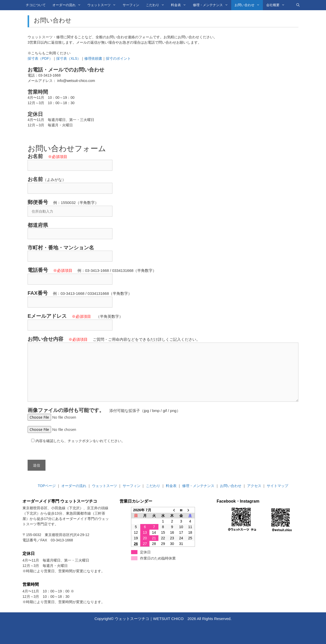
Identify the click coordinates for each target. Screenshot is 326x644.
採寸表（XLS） (68, 58)
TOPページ (47, 486)
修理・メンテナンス (212, 5)
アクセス (254, 486)
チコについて (36, 5)
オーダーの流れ (68, 5)
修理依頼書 (93, 58)
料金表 (180, 5)
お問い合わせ (249, 5)
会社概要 (277, 5)
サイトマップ (277, 486)
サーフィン (131, 5)
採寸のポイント (118, 58)
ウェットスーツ (103, 5)
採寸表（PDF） (40, 58)
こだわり (157, 5)
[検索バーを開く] (298, 5)
